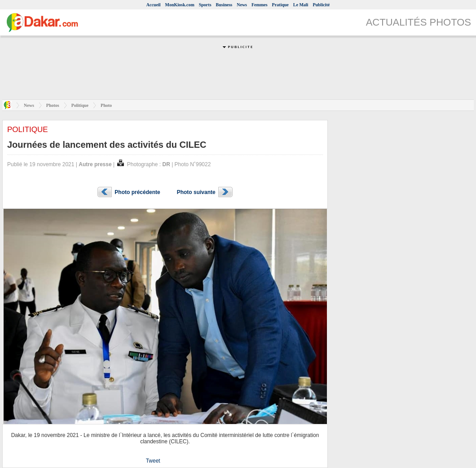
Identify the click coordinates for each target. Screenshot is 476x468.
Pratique (280, 5)
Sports (205, 5)
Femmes (260, 5)
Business (224, 5)
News (242, 5)
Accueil (154, 5)
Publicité (321, 5)
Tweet (153, 461)
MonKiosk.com (179, 5)
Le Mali (301, 5)
